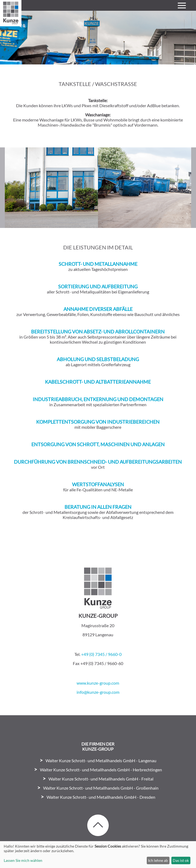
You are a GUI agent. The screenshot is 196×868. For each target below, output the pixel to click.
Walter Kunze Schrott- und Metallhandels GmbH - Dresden (101, 797)
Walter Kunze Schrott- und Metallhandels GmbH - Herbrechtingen (101, 770)
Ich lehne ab (158, 860)
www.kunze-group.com (98, 683)
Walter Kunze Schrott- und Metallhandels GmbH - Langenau (101, 760)
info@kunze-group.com (98, 692)
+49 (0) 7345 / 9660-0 (101, 654)
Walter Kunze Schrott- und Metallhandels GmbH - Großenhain (101, 788)
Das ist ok (181, 860)
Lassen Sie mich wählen (23, 860)
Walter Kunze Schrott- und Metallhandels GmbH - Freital (101, 779)
